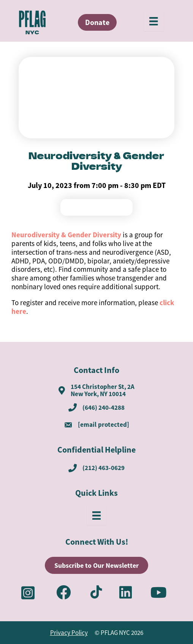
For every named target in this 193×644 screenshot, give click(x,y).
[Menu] (153, 21)
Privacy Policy (69, 633)
